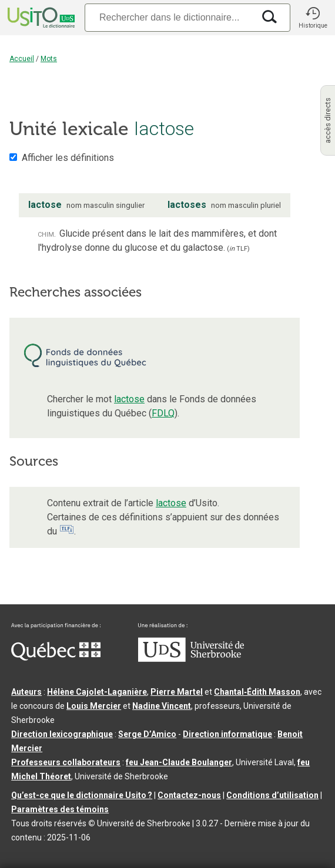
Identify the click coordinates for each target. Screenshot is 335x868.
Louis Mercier (94, 706)
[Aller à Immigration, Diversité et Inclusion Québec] (56, 658)
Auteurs (26, 692)
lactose (129, 399)
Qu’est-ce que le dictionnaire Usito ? (82, 795)
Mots (49, 59)
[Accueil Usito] (40, 18)
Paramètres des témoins (60, 809)
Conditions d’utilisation (272, 795)
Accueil (22, 59)
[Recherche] (169, 17)
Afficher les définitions (68, 158)
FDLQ (163, 413)
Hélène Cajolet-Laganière (97, 692)
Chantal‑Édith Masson (257, 692)
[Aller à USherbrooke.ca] (191, 659)
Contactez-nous (189, 795)
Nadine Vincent (162, 706)
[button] (313, 18)
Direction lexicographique (62, 734)
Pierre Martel (177, 692)
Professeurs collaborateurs (66, 762)
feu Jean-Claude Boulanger (179, 762)
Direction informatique (227, 734)
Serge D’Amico (147, 734)
